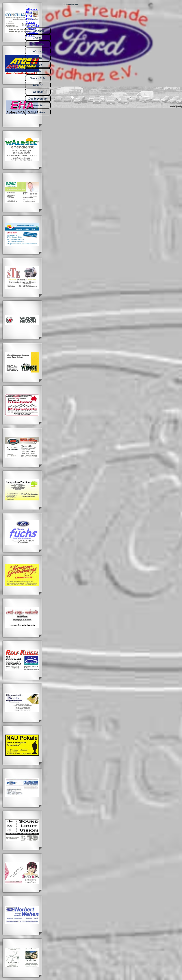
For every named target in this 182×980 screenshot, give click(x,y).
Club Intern (38, 112)
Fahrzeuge (38, 51)
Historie (38, 85)
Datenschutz (38, 105)
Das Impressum (38, 99)
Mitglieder (38, 44)
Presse (38, 65)
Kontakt (38, 92)
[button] (22, 84)
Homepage (38, 31)
